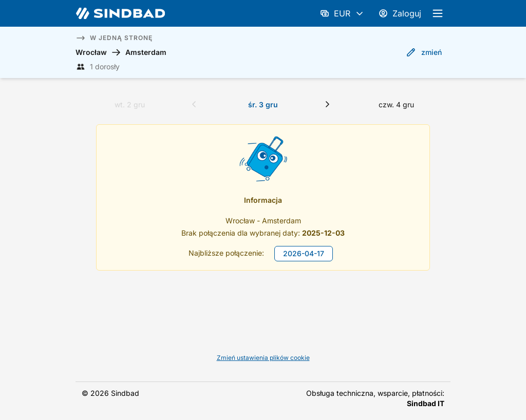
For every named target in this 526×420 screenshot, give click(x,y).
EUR (342, 13)
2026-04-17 (304, 253)
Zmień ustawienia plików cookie (263, 358)
